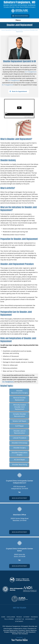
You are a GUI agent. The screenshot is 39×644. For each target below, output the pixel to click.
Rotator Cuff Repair (19, 421)
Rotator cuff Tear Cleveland (26, 632)
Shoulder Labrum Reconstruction (20, 432)
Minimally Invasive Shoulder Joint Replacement (20, 407)
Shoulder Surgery (20, 448)
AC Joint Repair (19, 460)
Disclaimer (11, 617)
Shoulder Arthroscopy (19, 443)
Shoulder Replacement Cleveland (14, 631)
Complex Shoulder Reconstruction (19, 415)
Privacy (19, 617)
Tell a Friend (9, 619)
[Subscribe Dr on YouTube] (21, 611)
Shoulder (15, 30)
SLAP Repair (20, 426)
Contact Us (20, 619)
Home (3, 30)
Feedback (34, 617)
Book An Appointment (19, 91)
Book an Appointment (21, 16)
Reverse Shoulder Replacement (19, 399)
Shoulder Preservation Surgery (19, 454)
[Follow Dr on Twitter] (19, 611)
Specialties (8, 30)
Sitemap (26, 617)
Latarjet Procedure (20, 438)
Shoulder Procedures (24, 30)
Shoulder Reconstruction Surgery (20, 392)
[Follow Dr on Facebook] (16, 611)
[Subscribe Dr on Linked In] (23, 611)
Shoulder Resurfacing (20, 465)
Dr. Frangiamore (31, 72)
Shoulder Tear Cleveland (20, 634)
